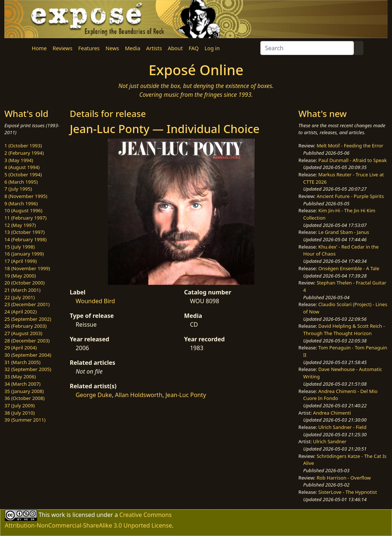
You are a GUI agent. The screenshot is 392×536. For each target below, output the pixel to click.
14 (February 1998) (25, 239)
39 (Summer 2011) (25, 420)
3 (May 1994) (19, 160)
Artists (154, 48)
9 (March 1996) (21, 203)
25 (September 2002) (28, 319)
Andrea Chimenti (332, 413)
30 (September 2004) (28, 355)
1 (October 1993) (23, 146)
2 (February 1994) (24, 153)
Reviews (62, 48)
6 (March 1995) (21, 182)
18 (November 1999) (27, 268)
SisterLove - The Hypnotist (348, 492)
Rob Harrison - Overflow (344, 478)
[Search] (307, 48)
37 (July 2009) (20, 405)
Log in (212, 48)
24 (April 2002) (21, 312)
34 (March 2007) (22, 384)
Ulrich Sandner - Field (342, 427)
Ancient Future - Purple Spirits (350, 196)
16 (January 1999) (24, 254)
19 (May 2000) (20, 276)
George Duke (94, 395)
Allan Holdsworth (139, 395)
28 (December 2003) (27, 341)
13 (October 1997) (25, 232)
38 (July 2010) (20, 413)
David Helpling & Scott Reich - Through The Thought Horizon (344, 330)
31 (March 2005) (22, 362)
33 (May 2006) (20, 377)
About (175, 48)
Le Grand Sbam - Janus (344, 232)
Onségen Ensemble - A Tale (349, 268)
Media (133, 48)
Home (39, 48)
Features (89, 48)
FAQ (193, 48)
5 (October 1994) (23, 175)
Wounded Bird (95, 301)
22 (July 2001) (20, 297)
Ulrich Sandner (330, 441)
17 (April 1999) (21, 261)
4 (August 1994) (22, 167)
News (112, 48)
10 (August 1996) (23, 210)
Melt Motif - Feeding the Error (350, 146)
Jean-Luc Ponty (186, 395)
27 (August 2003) (23, 333)
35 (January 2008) (24, 391)
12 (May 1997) (20, 225)
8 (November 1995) (26, 196)
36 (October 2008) (25, 398)
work (58, 514)
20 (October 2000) (25, 283)
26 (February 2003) (25, 326)
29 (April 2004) (21, 348)
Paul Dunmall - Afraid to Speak (353, 160)
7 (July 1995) (18, 189)
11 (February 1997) (25, 218)
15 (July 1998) (20, 247)
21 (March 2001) (22, 290)
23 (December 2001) (27, 304)
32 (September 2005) (28, 369)
